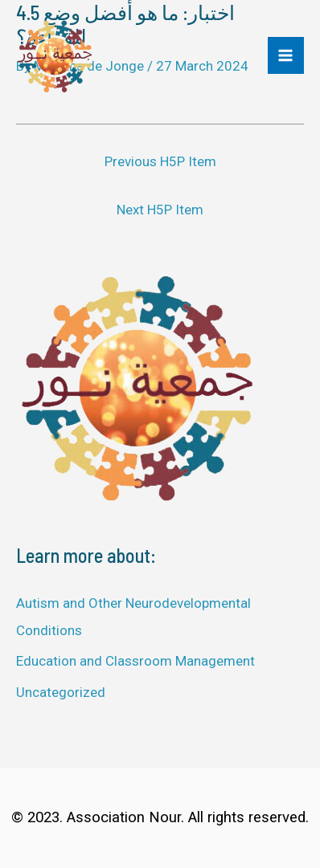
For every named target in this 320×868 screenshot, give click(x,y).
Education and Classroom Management (135, 661)
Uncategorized (61, 692)
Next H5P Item (160, 210)
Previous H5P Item (160, 161)
